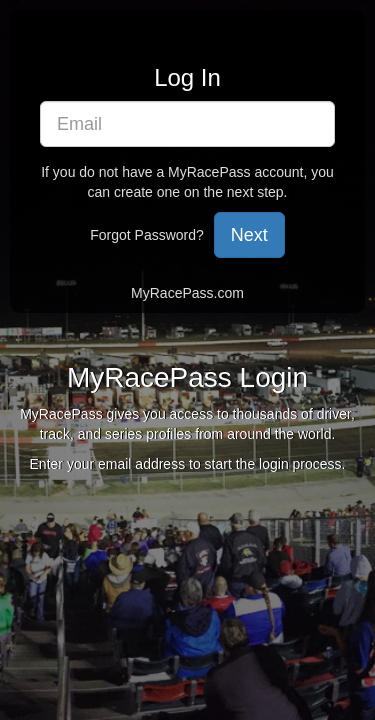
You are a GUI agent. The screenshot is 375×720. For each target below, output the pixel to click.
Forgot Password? (147, 235)
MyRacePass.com (187, 293)
